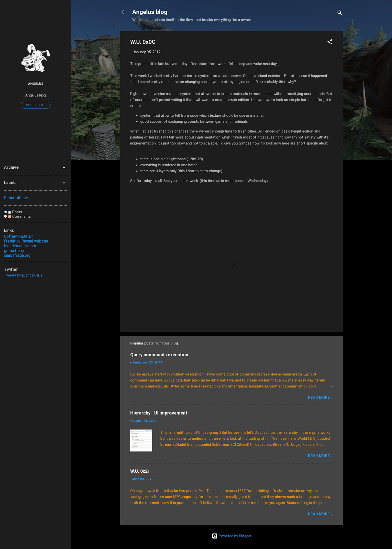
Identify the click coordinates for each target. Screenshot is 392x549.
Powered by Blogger (232, 536)
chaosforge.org (17, 255)
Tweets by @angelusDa (23, 275)
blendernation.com (20, 246)
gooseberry (14, 251)
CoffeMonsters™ (19, 236)
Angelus (36, 83)
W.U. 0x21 (140, 471)
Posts (15, 212)
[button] (330, 43)
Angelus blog (150, 12)
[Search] (340, 14)
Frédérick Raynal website (26, 241)
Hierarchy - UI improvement (159, 413)
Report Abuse (16, 198)
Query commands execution (159, 355)
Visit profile (36, 105)
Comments (19, 216)
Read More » (320, 397)
